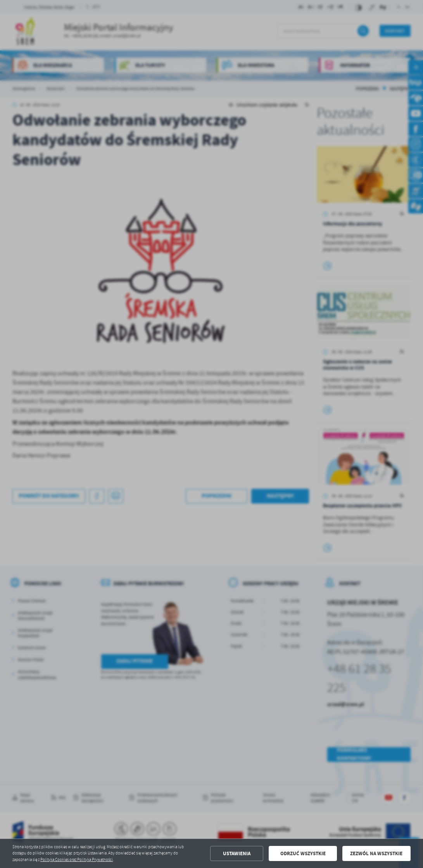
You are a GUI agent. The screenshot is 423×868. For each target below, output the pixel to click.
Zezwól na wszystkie (376, 853)
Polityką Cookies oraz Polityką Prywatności (77, 860)
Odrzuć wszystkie (303, 853)
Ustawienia (237, 853)
